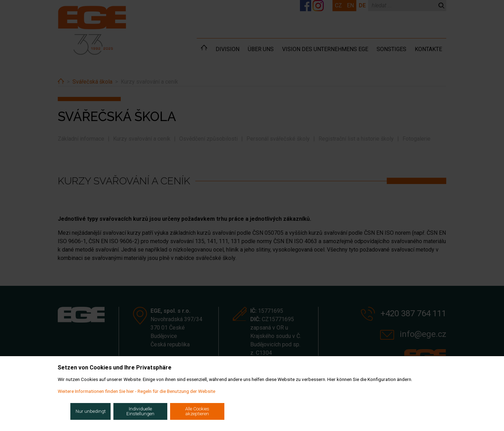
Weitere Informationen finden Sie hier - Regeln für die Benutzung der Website (136, 391)
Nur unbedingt (91, 411)
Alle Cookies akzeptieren (197, 411)
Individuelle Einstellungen (140, 411)
